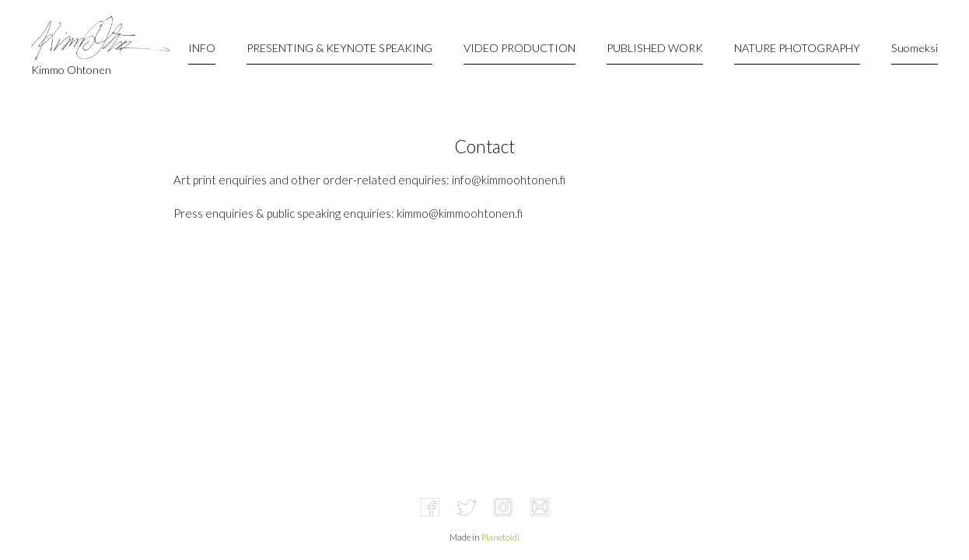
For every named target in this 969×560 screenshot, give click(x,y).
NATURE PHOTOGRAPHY (797, 48)
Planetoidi (500, 537)
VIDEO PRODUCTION (519, 48)
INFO (202, 48)
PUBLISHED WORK (655, 48)
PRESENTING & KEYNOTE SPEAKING (339, 48)
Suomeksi (915, 48)
